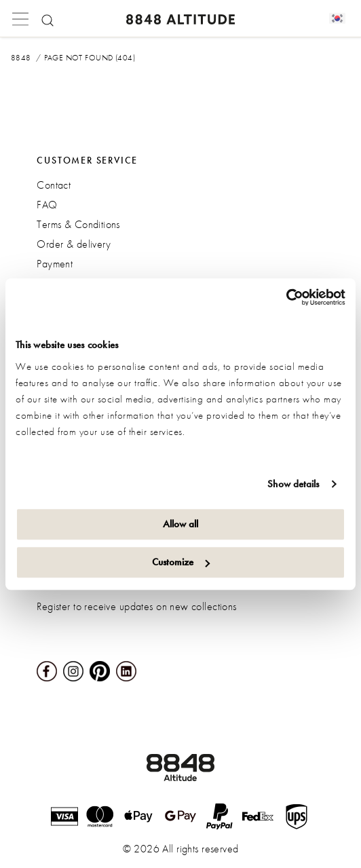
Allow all (180, 524)
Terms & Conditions (78, 224)
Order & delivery (74, 244)
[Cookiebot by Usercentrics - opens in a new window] (286, 297)
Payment (55, 264)
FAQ (47, 205)
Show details (293, 484)
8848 (21, 58)
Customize (181, 562)
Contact (54, 185)
